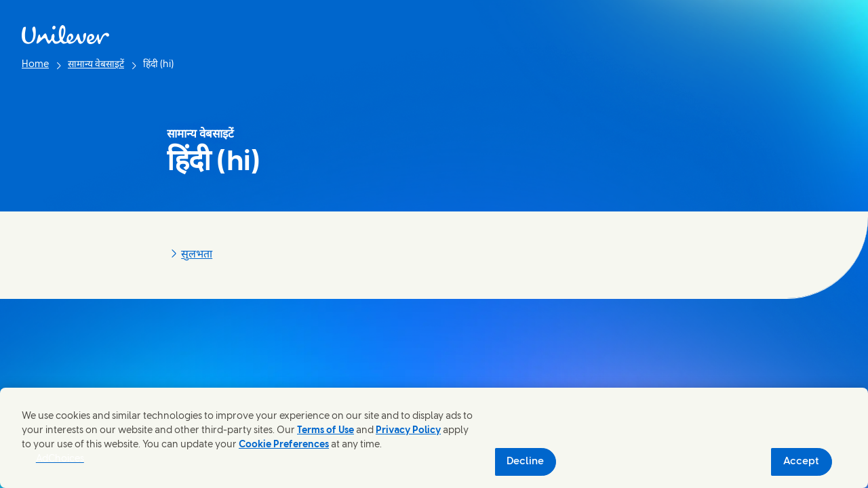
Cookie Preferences (284, 445)
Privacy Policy (408, 431)
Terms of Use (325, 431)
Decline (525, 462)
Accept (801, 462)
